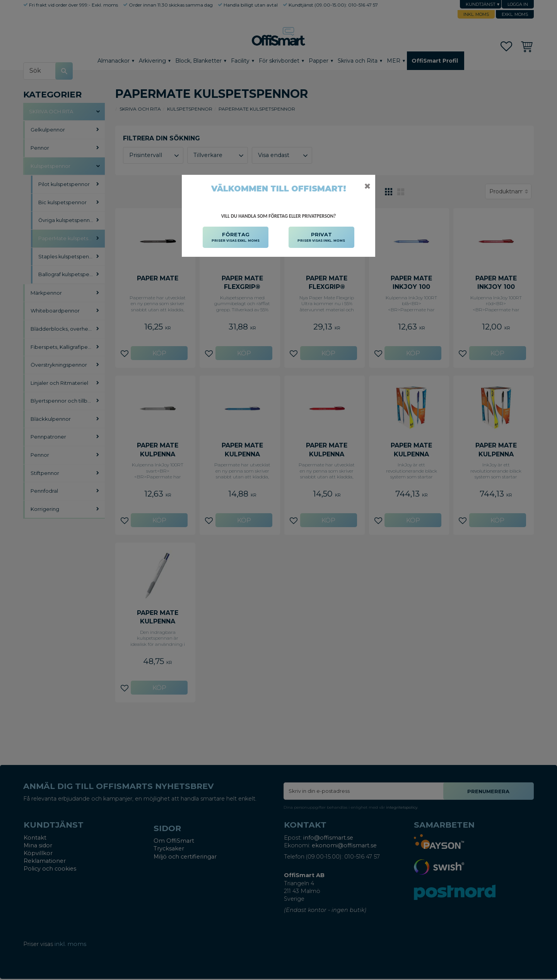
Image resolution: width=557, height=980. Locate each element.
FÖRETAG (236, 237)
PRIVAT (321, 237)
